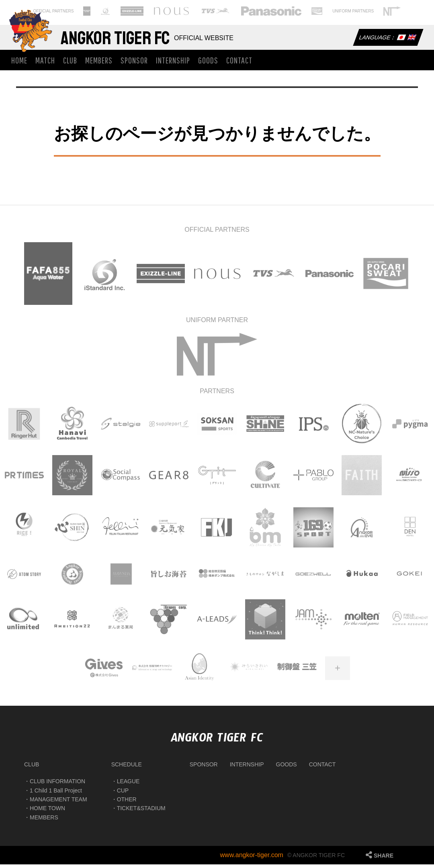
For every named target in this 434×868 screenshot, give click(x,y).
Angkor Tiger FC (127, 40)
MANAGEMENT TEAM (58, 803)
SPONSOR (134, 64)
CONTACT (239, 64)
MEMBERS (99, 64)
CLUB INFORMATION (57, 785)
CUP (123, 794)
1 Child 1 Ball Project (56, 794)
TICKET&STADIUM (141, 812)
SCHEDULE (127, 768)
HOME (19, 64)
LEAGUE (128, 785)
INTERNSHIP (173, 64)
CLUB (70, 64)
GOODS (208, 64)
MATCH (45, 64)
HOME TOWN (47, 812)
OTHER (127, 803)
